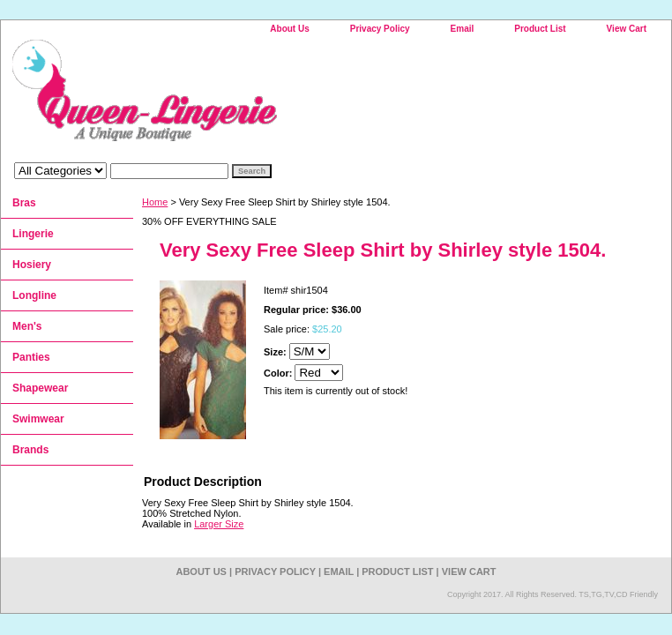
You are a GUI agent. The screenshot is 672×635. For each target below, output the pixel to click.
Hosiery (32, 265)
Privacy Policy (380, 29)
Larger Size (219, 524)
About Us (289, 29)
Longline (34, 295)
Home (155, 202)
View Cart (627, 29)
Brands (30, 450)
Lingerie (33, 234)
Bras (24, 203)
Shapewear (40, 388)
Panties (31, 357)
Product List (540, 29)
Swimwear (38, 419)
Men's (27, 326)
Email (463, 29)
